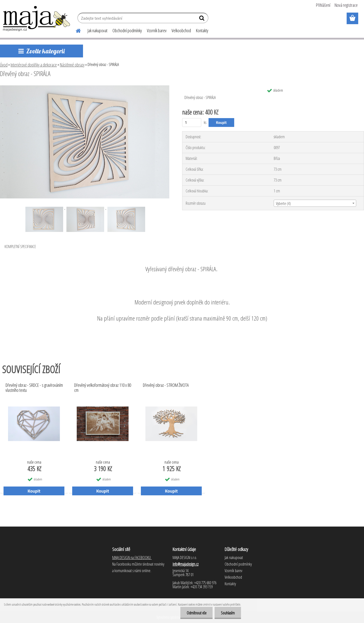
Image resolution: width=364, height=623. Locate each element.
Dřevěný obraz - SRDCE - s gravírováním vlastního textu (34, 388)
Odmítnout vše (196, 613)
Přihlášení (323, 5)
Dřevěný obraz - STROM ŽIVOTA (166, 385)
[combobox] (315, 203)
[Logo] (37, 19)
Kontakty (202, 30)
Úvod (4, 65)
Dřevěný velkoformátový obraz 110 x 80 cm (103, 388)
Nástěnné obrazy (72, 65)
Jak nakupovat (97, 30)
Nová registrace (346, 5)
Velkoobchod (181, 30)
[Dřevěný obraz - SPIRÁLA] (85, 87)
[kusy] (192, 123)
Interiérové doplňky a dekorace (34, 65)
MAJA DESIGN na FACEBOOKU (132, 558)
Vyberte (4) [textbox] (283, 203)
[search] (202, 19)
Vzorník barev (157, 30)
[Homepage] (75, 30)
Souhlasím (228, 613)
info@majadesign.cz (186, 564)
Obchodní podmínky (127, 30)
